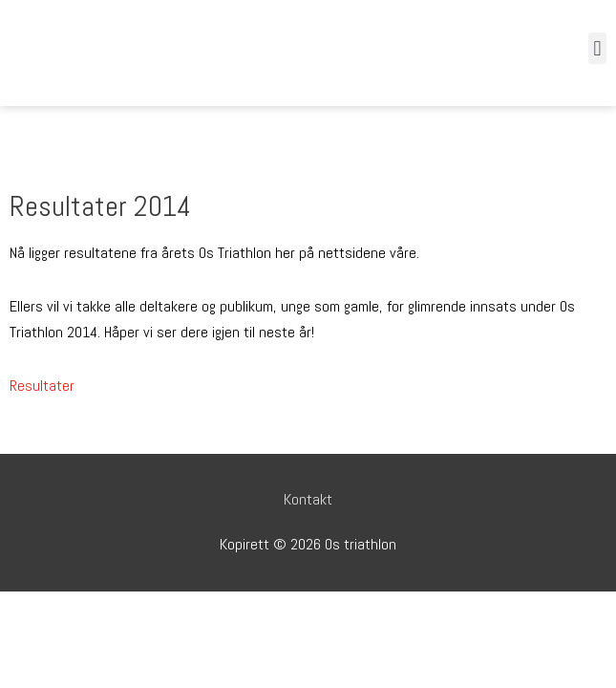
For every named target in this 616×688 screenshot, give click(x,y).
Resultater (42, 386)
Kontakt (308, 499)
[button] (597, 48)
